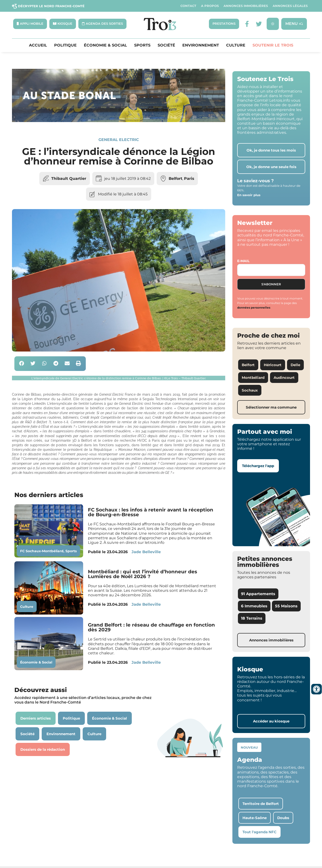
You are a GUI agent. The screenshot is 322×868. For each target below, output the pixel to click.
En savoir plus (249, 195)
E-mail (243, 261)
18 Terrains (252, 619)
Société (166, 46)
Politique (65, 46)
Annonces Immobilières (246, 6)
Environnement (201, 46)
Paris (189, 179)
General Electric (119, 140)
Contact (188, 6)
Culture (236, 46)
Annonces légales (290, 6)
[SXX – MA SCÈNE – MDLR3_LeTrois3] (119, 121)
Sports (142, 46)
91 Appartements (258, 594)
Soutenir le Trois (273, 46)
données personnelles (254, 308)
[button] (22, 364)
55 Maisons (286, 607)
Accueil (38, 46)
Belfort (175, 179)
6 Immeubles (254, 607)
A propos (210, 6)
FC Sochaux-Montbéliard (42, 551)
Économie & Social (105, 46)
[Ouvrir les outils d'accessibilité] (316, 689)
